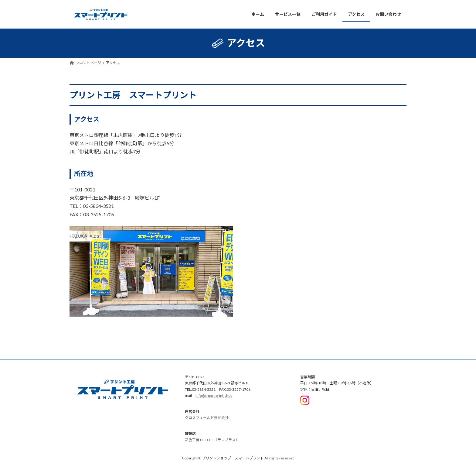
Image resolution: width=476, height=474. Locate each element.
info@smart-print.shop (214, 395)
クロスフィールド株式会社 (207, 418)
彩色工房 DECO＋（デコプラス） (212, 440)
